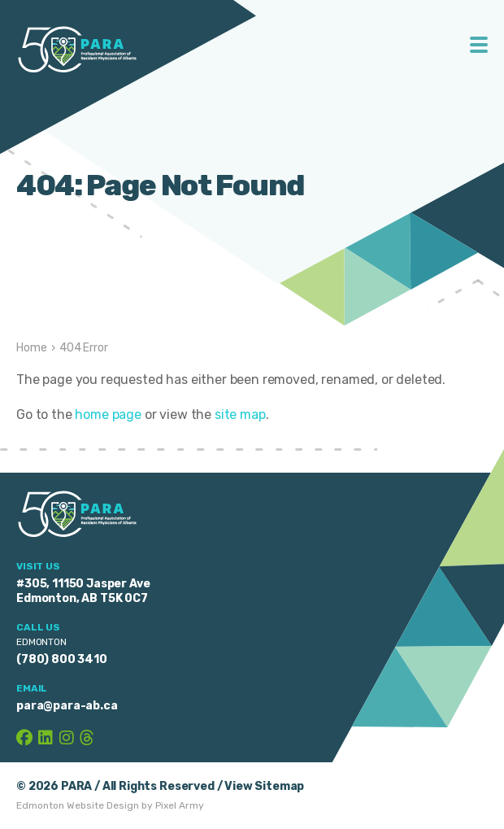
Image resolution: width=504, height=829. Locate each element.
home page (108, 414)
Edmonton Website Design (78, 805)
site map (240, 414)
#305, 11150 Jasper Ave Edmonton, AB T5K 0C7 (83, 591)
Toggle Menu (479, 45)
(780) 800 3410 (62, 659)
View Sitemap (264, 786)
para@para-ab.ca (67, 706)
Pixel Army (180, 805)
